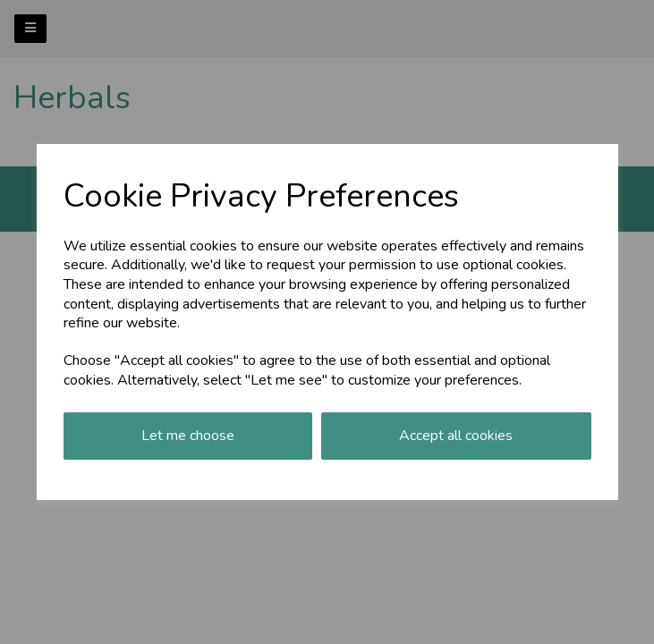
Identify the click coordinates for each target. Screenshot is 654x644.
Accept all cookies (456, 436)
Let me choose (188, 436)
